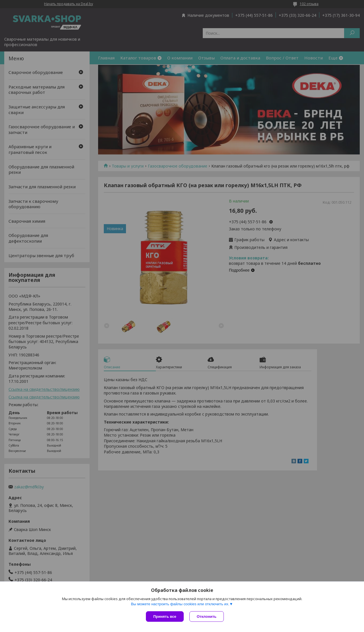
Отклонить (207, 616)
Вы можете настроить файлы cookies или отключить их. (180, 604)
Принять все (165, 616)
